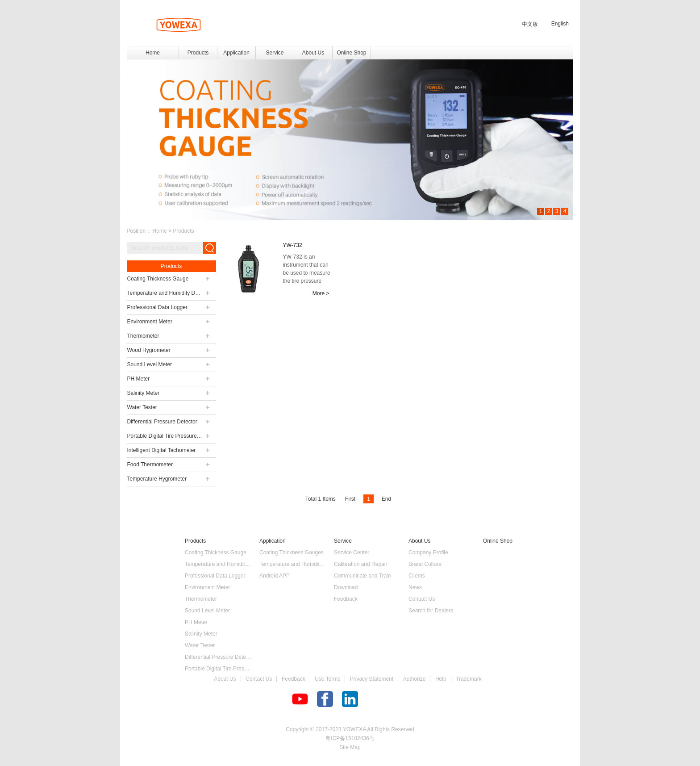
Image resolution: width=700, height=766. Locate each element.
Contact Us (259, 679)
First (350, 499)
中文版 (530, 24)
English (560, 24)
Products (183, 231)
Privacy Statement (372, 679)
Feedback (294, 679)
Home (153, 53)
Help (441, 679)
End (386, 499)
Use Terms (327, 679)
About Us (225, 679)
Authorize (415, 679)
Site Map (350, 747)
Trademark (469, 679)
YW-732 (293, 245)
